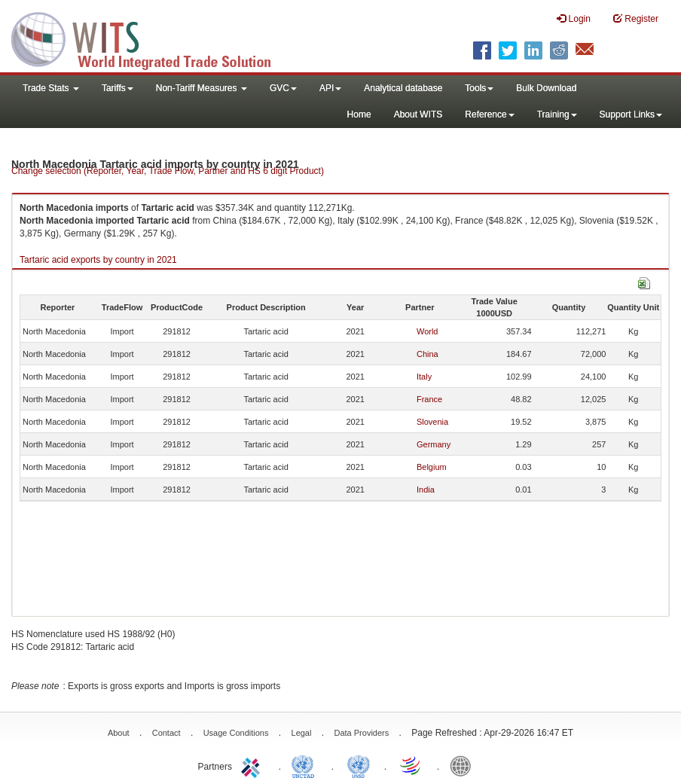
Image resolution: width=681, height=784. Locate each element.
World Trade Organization (411, 765)
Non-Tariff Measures (202, 88)
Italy (424, 377)
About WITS (418, 114)
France (429, 399)
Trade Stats (51, 88)
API (330, 88)
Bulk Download (546, 88)
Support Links (631, 114)
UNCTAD (306, 765)
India (426, 490)
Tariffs (118, 88)
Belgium (432, 467)
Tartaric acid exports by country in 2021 (98, 260)
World (428, 331)
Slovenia (432, 422)
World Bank (464, 765)
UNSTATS (359, 765)
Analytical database (403, 88)
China (428, 354)
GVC (283, 88)
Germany (434, 444)
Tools (479, 88)
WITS (151, 38)
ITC (253, 765)
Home (359, 114)
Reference (489, 114)
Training (557, 114)
